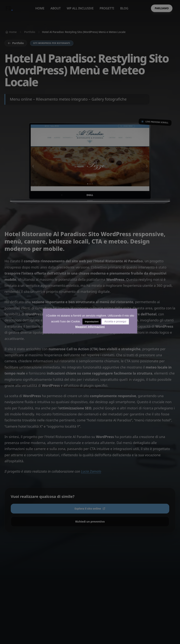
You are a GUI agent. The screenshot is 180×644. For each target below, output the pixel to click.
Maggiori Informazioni (90, 327)
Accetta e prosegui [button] (115, 321)
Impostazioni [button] (92, 322)
